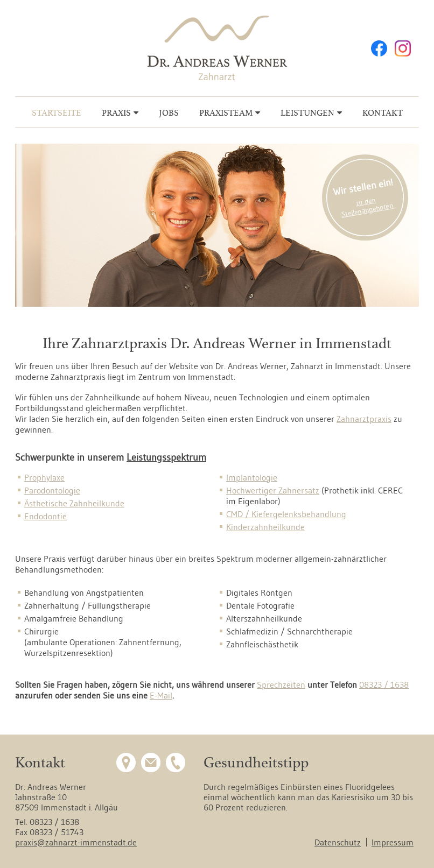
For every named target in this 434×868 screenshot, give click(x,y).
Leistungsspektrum (166, 457)
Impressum (393, 842)
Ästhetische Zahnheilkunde (74, 503)
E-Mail (161, 695)
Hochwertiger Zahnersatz (273, 490)
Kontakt (383, 113)
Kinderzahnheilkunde (265, 527)
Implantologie (252, 477)
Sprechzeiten (281, 684)
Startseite (57, 113)
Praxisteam (226, 113)
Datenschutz (338, 842)
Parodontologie (52, 490)
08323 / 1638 (384, 684)
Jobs (169, 113)
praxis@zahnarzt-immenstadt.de (76, 842)
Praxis (116, 113)
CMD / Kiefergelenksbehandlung (286, 514)
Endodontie (45, 516)
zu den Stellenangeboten (367, 207)
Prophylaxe (44, 477)
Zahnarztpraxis (364, 419)
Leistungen (307, 113)
